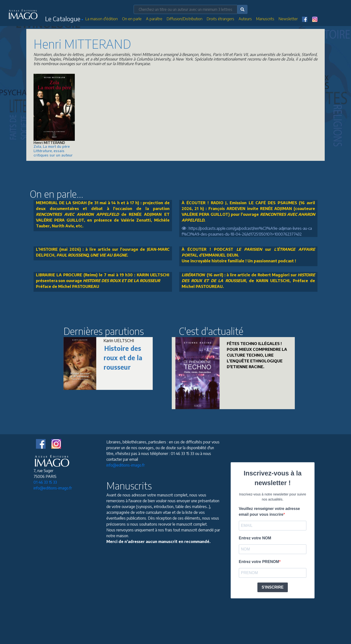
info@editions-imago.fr (53, 488)
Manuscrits (265, 19)
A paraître (154, 19)
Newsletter (288, 19)
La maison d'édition (102, 19)
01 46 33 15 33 (45, 482)
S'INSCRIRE (273, 587)
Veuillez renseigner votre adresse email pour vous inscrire (269, 512)
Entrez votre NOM (255, 538)
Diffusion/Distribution (185, 19)
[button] (64, 20)
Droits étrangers (220, 19)
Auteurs (245, 19)
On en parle (132, 19)
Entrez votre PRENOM (259, 562)
